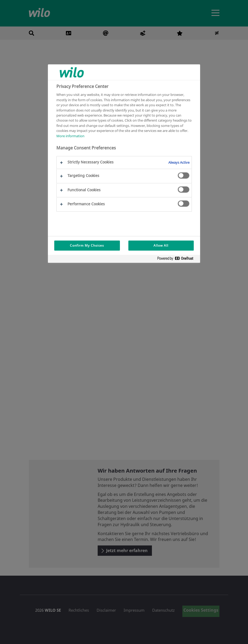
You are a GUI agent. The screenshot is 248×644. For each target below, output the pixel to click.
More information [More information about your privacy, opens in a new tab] (70, 136)
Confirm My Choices (87, 245)
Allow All (161, 245)
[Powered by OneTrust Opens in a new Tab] (177, 259)
